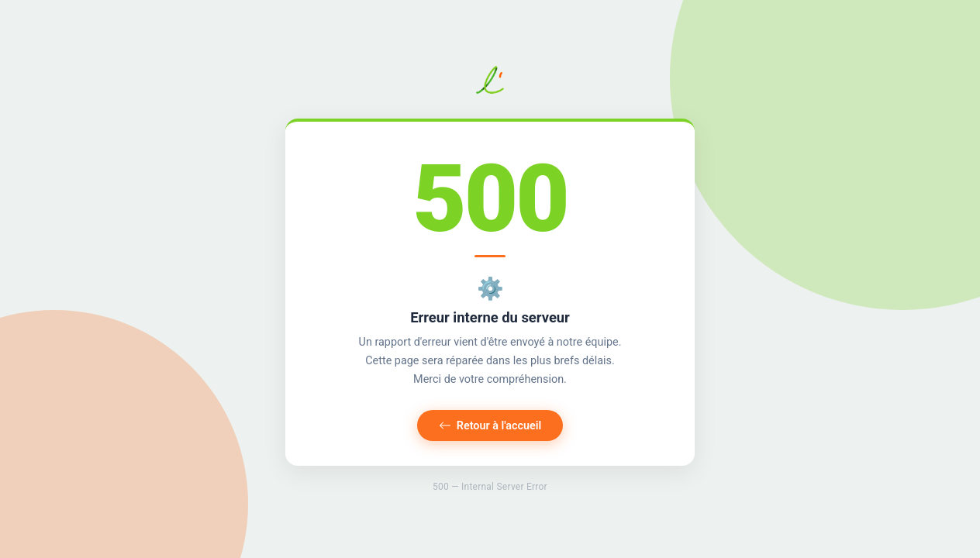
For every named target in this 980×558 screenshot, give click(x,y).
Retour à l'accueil (490, 426)
